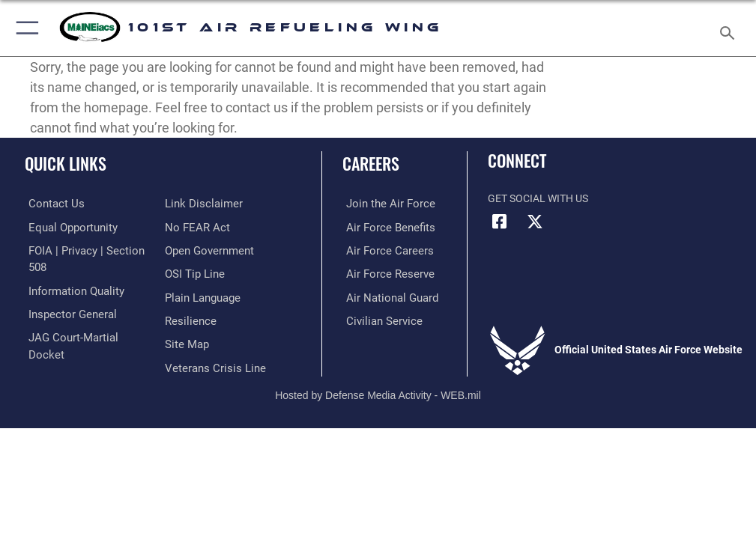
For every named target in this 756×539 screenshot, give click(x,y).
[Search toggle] (731, 28)
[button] (24, 28)
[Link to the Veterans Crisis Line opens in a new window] (211, 341)
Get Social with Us (538, 199)
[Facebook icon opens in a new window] (499, 222)
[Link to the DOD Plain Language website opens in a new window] (201, 272)
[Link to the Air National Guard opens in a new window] (385, 295)
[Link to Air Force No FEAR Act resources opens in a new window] (194, 203)
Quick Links (66, 163)
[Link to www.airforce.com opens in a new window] (383, 203)
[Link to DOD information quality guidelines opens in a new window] (70, 289)
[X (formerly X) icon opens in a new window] (535, 222)
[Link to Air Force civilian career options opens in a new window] (377, 319)
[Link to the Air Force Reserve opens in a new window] (382, 272)
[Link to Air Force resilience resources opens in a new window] (188, 295)
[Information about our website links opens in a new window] (60, 357)
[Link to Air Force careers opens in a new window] (382, 250)
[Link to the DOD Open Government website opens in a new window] (207, 226)
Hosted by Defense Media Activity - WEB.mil (378, 384)
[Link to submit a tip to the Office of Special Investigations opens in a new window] (192, 250)
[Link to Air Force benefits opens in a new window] (383, 226)
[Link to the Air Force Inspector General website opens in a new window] (66, 312)
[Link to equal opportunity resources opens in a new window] (67, 226)
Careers (371, 163)
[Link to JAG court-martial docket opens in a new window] (84, 334)
